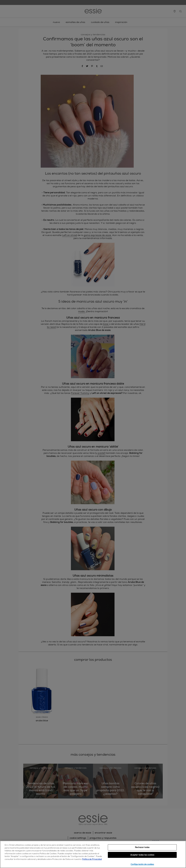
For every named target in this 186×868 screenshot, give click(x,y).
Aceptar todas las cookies (142, 855)
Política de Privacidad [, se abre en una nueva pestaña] (92, 859)
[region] (93, 854)
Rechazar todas (142, 847)
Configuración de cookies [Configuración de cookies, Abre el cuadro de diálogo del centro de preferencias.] (142, 864)
